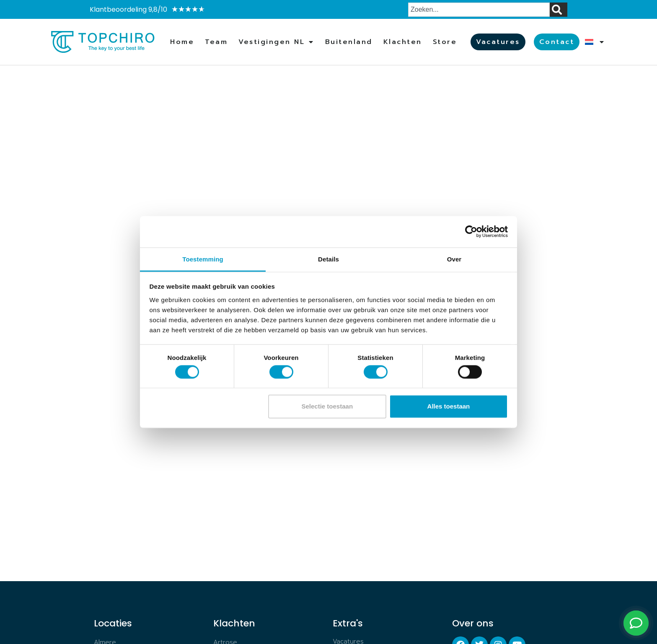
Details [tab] (328, 259)
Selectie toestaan (327, 406)
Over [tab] (454, 259)
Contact (557, 42)
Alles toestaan (449, 406)
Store (445, 42)
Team (216, 42)
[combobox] (479, 10)
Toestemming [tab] (203, 259)
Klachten (403, 42)
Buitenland (349, 42)
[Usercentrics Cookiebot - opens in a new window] (471, 232)
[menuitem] (595, 42)
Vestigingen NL (276, 42)
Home (182, 42)
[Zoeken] (559, 10)
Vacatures (498, 42)
